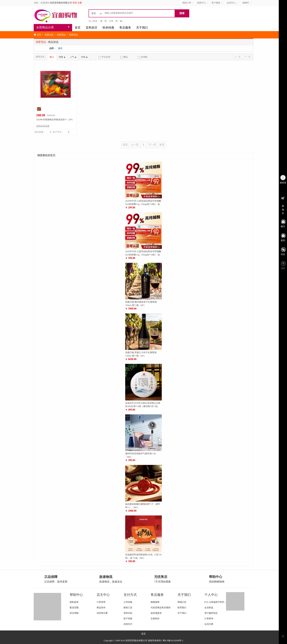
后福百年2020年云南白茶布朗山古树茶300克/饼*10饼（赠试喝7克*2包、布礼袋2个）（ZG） (143, 406)
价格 (84, 57)
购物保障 (155, 602)
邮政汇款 (128, 608)
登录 (75, 3)
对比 (283, 254)
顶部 (283, 268)
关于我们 (142, 28)
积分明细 (74, 613)
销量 (62, 57)
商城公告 (182, 602)
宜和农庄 (92, 28)
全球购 (143, 57)
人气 (73, 57)
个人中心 (211, 595)
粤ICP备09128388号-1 (173, 641)
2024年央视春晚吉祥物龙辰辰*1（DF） (55, 120)
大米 (111, 21)
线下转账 (128, 619)
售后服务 (125, 28)
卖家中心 (201, 3)
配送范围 (74, 608)
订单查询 (209, 619)
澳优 (60, 48)
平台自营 (105, 57)
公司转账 (128, 602)
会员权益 (209, 608)
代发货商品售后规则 (161, 608)
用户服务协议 (211, 613)
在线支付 (128, 624)
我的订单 (187, 3)
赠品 (124, 57)
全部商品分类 (45, 27)
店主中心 (103, 595)
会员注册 (209, 624)
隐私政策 (74, 602)
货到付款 (128, 613)
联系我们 (182, 608)
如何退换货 (156, 613)
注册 (80, 3)
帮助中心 (76, 595)
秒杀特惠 (108, 28)
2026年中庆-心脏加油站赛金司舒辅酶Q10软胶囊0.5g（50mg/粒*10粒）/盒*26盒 (143, 255)
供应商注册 (102, 613)
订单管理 (101, 602)
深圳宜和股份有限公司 (61, 3)
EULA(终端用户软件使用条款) (219, 602)
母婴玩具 (49, 35)
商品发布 (101, 608)
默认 (52, 57)
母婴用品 (61, 35)
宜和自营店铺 (43, 126)
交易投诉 (155, 619)
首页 (78, 28)
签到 (283, 240)
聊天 (283, 227)
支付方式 (130, 595)
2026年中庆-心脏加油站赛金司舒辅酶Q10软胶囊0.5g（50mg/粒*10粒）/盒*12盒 (143, 204)
